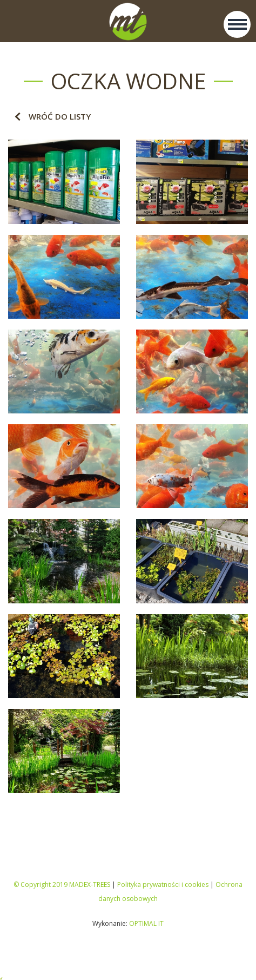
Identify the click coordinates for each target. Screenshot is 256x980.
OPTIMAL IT (146, 923)
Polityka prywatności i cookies (163, 884)
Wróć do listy (60, 116)
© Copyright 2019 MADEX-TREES (62, 884)
